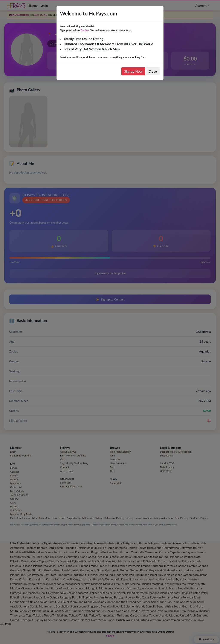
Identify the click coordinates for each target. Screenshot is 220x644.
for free (85, 30)
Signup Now (133, 71)
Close (153, 71)
